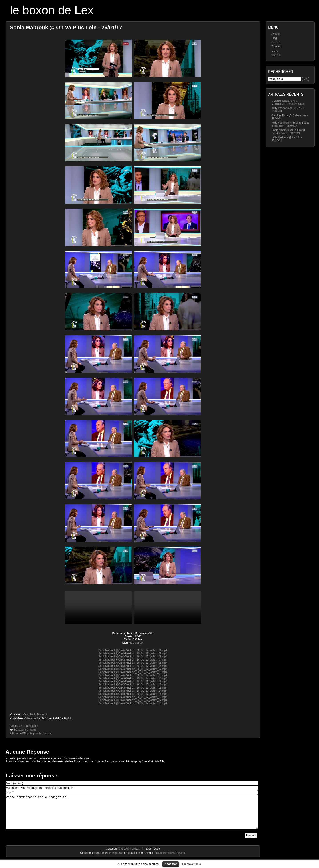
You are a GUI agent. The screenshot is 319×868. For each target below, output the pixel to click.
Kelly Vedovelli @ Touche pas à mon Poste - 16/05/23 (290, 124)
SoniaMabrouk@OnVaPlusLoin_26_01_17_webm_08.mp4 (133, 672)
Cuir (26, 715)
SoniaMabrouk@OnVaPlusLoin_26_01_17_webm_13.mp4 (133, 688)
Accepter (171, 864)
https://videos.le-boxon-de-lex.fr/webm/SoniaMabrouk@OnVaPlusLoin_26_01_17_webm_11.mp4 (168, 608)
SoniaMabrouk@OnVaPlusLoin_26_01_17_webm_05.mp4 (133, 663)
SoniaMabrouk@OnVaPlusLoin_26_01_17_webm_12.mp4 (133, 685)
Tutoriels (277, 46)
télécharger (137, 643)
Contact (276, 55)
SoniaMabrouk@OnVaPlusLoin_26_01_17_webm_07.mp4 (133, 669)
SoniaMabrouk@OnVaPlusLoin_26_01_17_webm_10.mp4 (133, 678)
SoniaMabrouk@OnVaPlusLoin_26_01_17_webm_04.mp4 (133, 660)
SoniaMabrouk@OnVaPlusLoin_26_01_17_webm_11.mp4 (133, 681)
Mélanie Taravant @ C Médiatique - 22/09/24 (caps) (288, 102)
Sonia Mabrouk (39, 715)
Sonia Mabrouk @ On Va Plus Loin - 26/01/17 (66, 27)
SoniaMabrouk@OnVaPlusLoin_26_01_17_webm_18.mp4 (133, 703)
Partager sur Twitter (26, 730)
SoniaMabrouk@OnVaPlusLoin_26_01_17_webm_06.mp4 (133, 666)
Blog (274, 38)
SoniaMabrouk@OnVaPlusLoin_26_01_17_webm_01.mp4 (133, 650)
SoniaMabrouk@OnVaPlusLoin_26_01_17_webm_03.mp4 (133, 657)
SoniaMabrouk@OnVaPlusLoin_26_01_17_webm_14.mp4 (133, 691)
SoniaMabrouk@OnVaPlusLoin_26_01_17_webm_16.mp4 (133, 697)
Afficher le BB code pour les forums (31, 733)
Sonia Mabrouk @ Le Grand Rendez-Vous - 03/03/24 (288, 132)
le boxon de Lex (52, 10)
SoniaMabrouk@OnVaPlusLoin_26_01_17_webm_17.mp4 (133, 700)
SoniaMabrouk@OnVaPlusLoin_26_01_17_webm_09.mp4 (133, 675)
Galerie (276, 42)
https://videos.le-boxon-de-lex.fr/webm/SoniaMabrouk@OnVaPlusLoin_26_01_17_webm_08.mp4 (98, 608)
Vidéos (28, 718)
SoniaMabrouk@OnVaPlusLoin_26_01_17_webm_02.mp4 (133, 653)
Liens (275, 51)
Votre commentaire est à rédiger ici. (132, 816)
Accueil (276, 34)
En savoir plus (192, 864)
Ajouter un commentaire (24, 726)
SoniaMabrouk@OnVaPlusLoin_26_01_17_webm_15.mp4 (133, 694)
